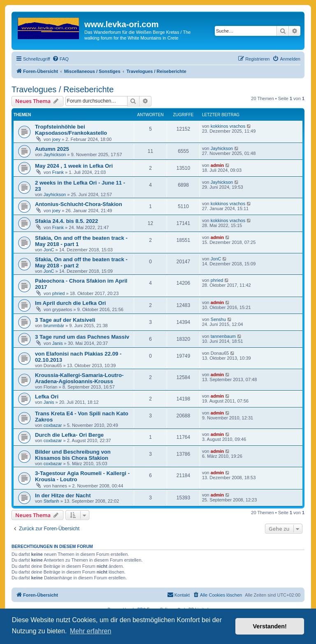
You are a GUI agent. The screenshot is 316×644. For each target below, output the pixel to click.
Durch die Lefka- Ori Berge (69, 435)
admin (217, 165)
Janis (58, 343)
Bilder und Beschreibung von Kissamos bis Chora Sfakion (73, 455)
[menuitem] (60, 59)
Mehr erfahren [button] (91, 631)
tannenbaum (223, 336)
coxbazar (53, 425)
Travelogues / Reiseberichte (63, 89)
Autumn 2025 (52, 149)
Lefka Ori (47, 397)
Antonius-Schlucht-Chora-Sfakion (79, 204)
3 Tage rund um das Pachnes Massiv (82, 337)
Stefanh (51, 501)
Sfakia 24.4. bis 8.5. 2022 (66, 221)
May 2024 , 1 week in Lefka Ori (74, 166)
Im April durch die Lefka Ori (70, 303)
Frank (58, 172)
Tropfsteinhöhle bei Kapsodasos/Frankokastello (71, 130)
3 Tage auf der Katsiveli (65, 320)
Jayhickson (55, 155)
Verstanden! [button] (270, 626)
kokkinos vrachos (228, 126)
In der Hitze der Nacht (63, 495)
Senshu (218, 319)
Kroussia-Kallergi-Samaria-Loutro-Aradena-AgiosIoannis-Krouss (79, 378)
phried (59, 293)
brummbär (54, 326)
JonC (49, 250)
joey (56, 139)
